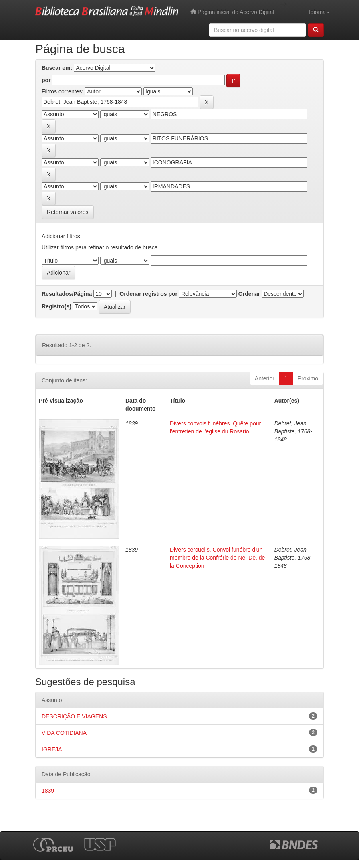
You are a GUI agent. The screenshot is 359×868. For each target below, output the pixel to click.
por (46, 80)
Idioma (319, 12)
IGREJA (52, 749)
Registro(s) (56, 306)
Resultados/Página (67, 294)
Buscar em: (57, 68)
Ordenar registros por (148, 294)
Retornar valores (68, 212)
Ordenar (249, 294)
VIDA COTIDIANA (64, 733)
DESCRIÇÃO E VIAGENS (74, 716)
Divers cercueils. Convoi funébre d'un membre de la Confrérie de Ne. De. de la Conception (217, 558)
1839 (48, 791)
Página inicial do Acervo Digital (232, 12)
